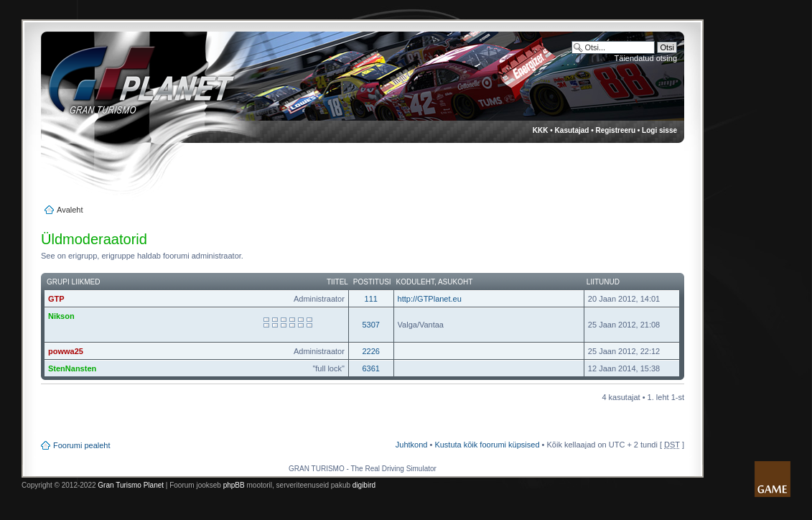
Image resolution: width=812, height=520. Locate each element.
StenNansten (72, 368)
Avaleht (70, 210)
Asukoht (455, 282)
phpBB (234, 485)
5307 (370, 325)
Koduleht (415, 282)
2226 (370, 351)
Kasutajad (572, 130)
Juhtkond (412, 445)
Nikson (61, 316)
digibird (364, 485)
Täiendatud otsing (646, 58)
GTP (56, 299)
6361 (370, 368)
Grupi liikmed (73, 282)
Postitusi (372, 282)
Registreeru (615, 130)
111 (371, 299)
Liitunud (603, 282)
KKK (541, 130)
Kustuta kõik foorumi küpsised (487, 445)
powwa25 (66, 351)
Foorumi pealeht (82, 445)
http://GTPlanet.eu (430, 299)
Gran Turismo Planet (131, 485)
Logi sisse (659, 130)
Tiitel (337, 282)
